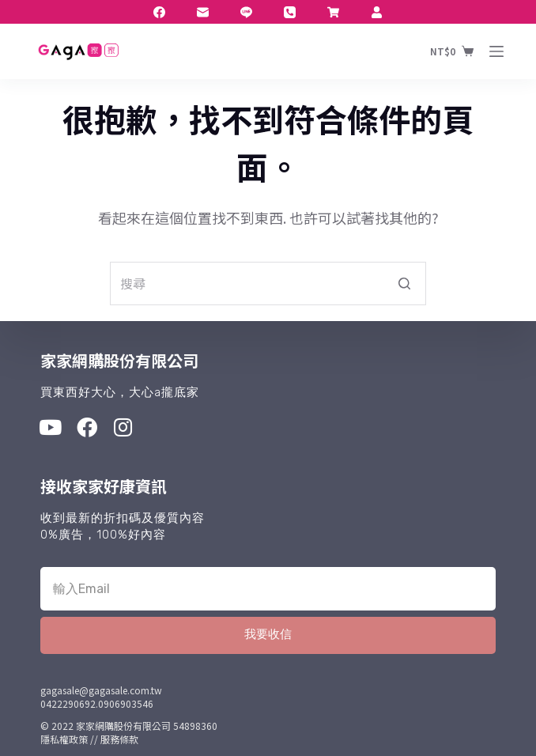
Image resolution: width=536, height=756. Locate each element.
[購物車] (452, 51)
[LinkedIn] (333, 12)
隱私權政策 (64, 739)
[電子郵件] (203, 12)
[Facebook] (159, 12)
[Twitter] (377, 12)
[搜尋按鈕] (404, 283)
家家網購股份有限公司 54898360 (147, 726)
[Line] (246, 12)
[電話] (290, 12)
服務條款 (119, 739)
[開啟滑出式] (496, 51)
